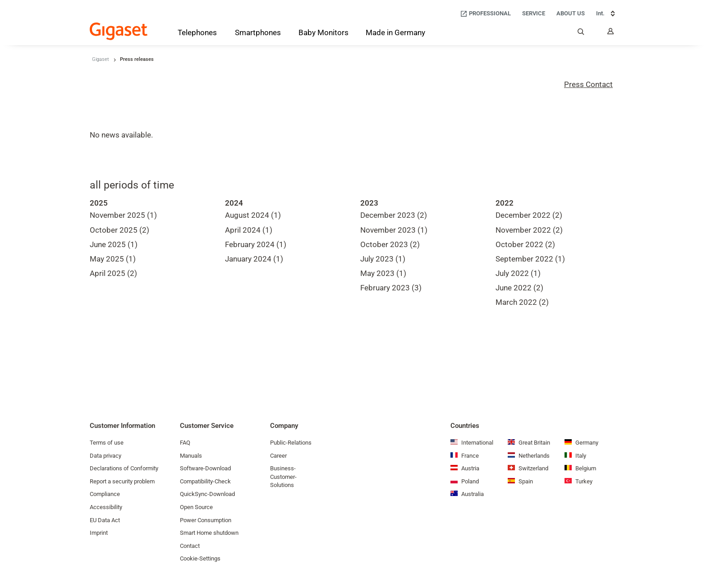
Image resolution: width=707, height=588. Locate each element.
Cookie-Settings (200, 558)
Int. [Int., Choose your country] (607, 14)
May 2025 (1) (113, 259)
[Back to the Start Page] (119, 31)
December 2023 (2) (394, 215)
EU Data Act (105, 520)
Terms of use (107, 443)
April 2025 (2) (113, 273)
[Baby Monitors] (324, 33)
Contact (190, 546)
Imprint (99, 533)
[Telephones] (197, 34)
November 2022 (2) (529, 230)
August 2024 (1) (253, 215)
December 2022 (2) (529, 215)
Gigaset (101, 59)
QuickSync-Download (207, 494)
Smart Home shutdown (209, 533)
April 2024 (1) (249, 230)
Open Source (196, 507)
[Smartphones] (258, 34)
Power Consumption (206, 520)
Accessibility (106, 507)
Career (278, 456)
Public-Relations (291, 443)
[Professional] (485, 14)
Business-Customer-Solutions (283, 477)
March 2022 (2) (522, 302)
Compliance (105, 494)
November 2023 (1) (394, 230)
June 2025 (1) (114, 244)
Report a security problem (122, 481)
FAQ (185, 443)
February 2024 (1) (256, 244)
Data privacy (106, 456)
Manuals (191, 456)
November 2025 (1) (123, 215)
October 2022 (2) (525, 244)
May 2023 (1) (383, 273)
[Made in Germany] (395, 33)
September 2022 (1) (530, 259)
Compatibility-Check (205, 481)
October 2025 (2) (119, 230)
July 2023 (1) (383, 259)
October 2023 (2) (390, 244)
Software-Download (205, 468)
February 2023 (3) (391, 288)
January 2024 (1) (254, 259)
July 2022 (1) (518, 273)
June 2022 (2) (519, 288)
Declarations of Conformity (124, 468)
